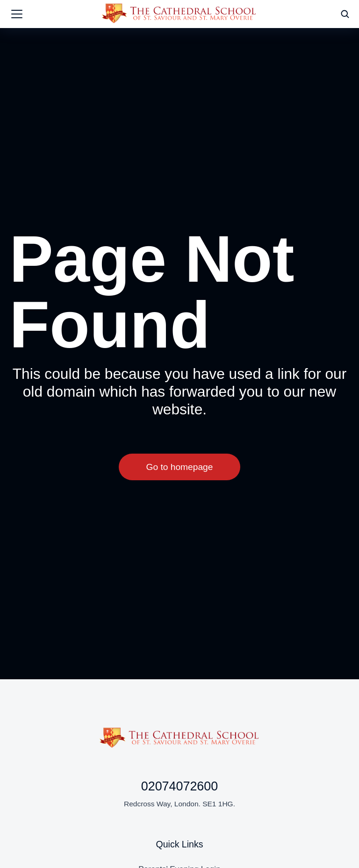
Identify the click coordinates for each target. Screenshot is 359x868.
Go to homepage (180, 469)
